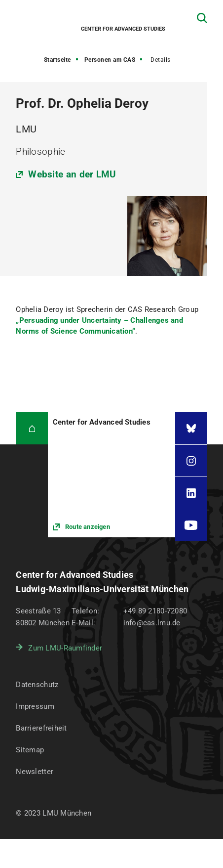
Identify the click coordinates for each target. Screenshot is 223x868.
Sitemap (30, 750)
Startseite (57, 60)
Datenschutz (37, 685)
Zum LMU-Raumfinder (65, 648)
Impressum (35, 706)
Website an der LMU (72, 174)
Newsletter (35, 772)
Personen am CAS (110, 60)
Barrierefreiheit (41, 728)
